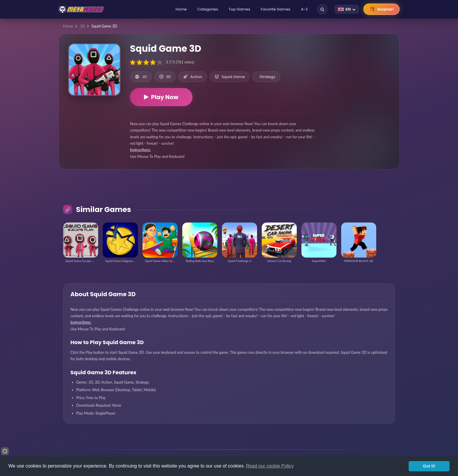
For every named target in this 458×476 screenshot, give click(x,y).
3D (165, 77)
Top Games (240, 9)
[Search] (322, 9)
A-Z (304, 9)
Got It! (429, 466)
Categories (208, 9)
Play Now (161, 97)
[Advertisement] (357, 76)
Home (181, 9)
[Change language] (347, 9)
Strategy (267, 77)
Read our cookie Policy (270, 466)
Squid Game (230, 77)
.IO (82, 26)
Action (193, 77)
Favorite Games (276, 9)
